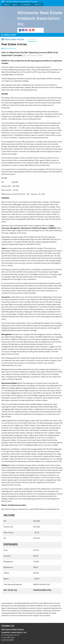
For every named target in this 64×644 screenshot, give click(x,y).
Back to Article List (9, 48)
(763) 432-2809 (7, 640)
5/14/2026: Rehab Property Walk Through (20, 2)
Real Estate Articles (13, 39)
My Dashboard (26, 4)
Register (6, 4)
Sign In (15, 4)
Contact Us (38, 4)
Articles (32, 39)
